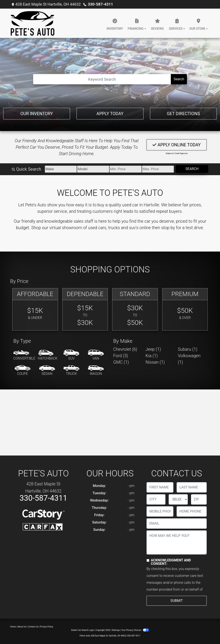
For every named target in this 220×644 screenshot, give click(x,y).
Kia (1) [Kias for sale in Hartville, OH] (152, 356)
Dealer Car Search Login (83, 630)
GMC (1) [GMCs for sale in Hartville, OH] (121, 362)
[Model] (93, 169)
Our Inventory (37, 114)
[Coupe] (23, 371)
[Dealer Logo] (33, 23)
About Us (22, 627)
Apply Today (110, 114)
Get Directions (183, 114)
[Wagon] (96, 371)
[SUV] (71, 355)
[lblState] (178, 499)
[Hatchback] (48, 355)
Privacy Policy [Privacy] (47, 627)
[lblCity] (156, 499)
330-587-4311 (100, 4)
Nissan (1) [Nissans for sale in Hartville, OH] (155, 362)
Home (13, 627)
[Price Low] (126, 169)
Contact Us (33, 627)
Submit (176, 601)
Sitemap (116, 630)
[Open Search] (102, 79)
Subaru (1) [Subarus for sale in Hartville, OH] (188, 349)
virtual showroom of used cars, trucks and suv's (94, 228)
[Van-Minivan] (96, 355)
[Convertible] (24, 355)
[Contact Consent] (148, 560)
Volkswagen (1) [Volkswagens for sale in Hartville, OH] (189, 359)
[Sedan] (47, 371)
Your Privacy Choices (135, 630)
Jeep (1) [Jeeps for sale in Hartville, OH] (153, 349)
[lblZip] (199, 499)
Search (179, 79)
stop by (168, 228)
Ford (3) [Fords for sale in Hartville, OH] (121, 356)
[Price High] (158, 169)
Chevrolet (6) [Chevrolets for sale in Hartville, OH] (125, 349)
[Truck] (71, 371)
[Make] (61, 169)
